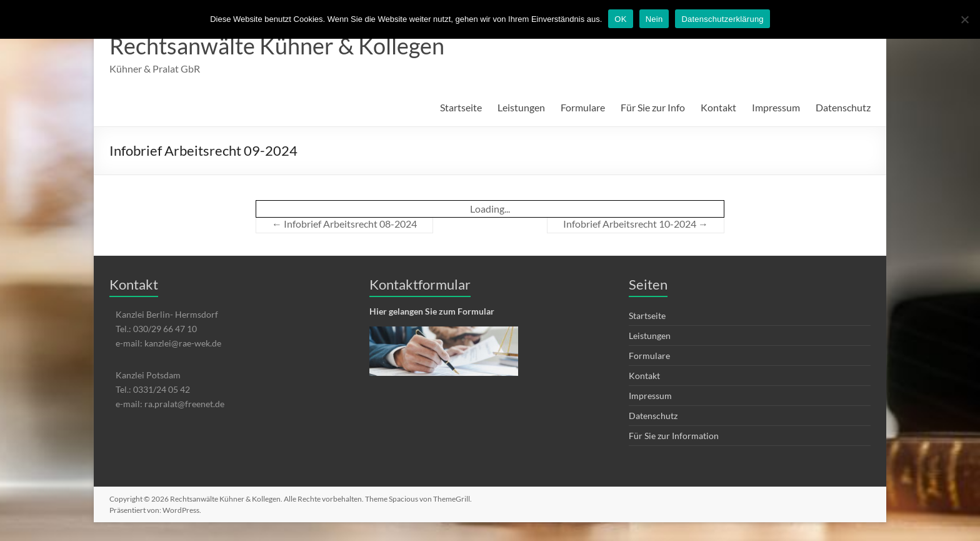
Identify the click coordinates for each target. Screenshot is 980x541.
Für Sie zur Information (674, 436)
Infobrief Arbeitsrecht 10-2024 (636, 224)
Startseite (461, 107)
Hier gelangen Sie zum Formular (432, 311)
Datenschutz (843, 107)
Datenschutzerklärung (722, 19)
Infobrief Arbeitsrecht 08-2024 (344, 224)
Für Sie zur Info (653, 107)
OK (620, 19)
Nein (654, 19)
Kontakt (718, 107)
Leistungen (521, 107)
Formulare (583, 107)
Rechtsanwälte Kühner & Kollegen (277, 46)
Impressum (776, 107)
